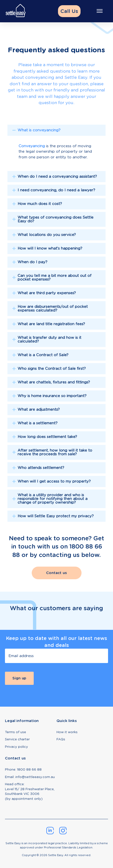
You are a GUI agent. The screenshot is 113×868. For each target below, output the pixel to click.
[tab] (56, 146)
